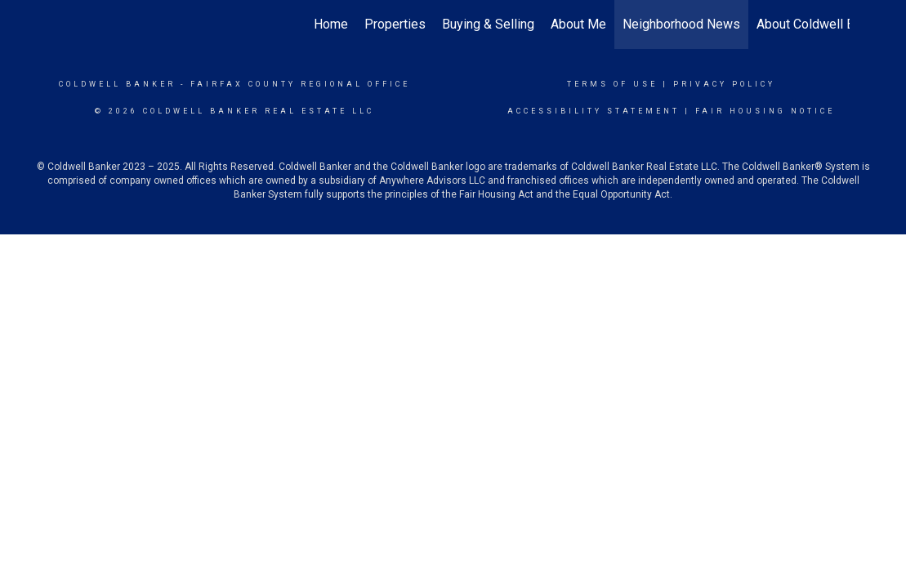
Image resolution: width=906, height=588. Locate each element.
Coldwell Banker (117, 84)
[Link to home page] (66, 24)
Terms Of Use (612, 84)
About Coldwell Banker (821, 24)
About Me (578, 24)
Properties (395, 24)
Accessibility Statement (594, 111)
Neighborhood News (681, 24)
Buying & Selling (488, 24)
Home (331, 24)
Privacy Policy (724, 84)
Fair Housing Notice (765, 111)
